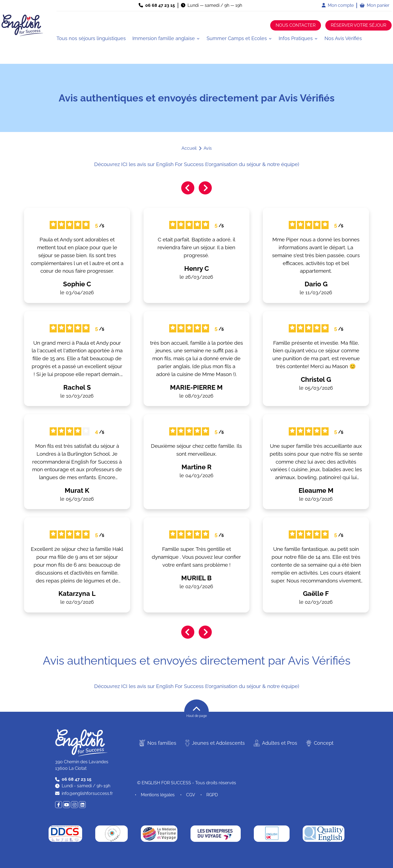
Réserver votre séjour (358, 25)
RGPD (212, 795)
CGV (190, 795)
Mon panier (375, 5)
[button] (166, 38)
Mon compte (338, 5)
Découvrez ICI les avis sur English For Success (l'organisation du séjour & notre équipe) (197, 164)
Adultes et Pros (275, 743)
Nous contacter (296, 25)
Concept (320, 743)
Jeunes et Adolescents (215, 743)
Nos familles (158, 743)
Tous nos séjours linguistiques (91, 38)
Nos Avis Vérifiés (343, 38)
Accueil (189, 148)
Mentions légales (158, 795)
